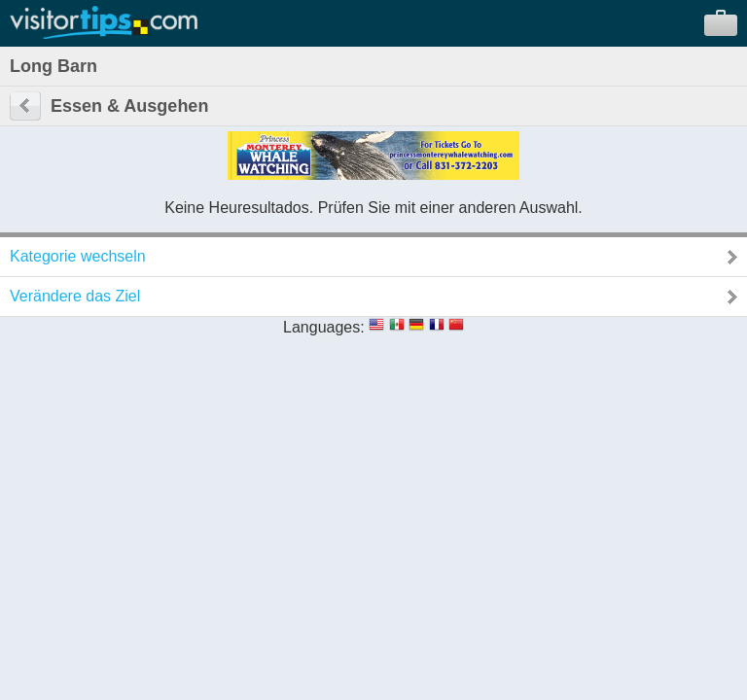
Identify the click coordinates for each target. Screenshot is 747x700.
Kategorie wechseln (78, 256)
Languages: (324, 327)
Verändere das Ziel (75, 296)
